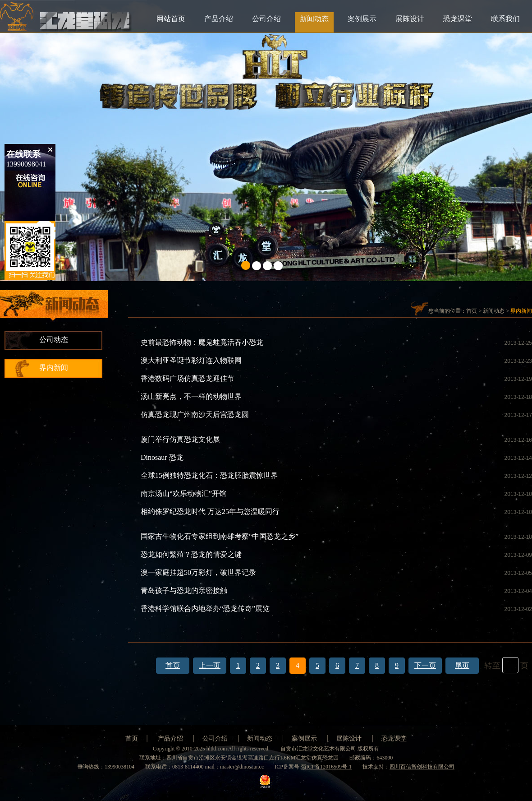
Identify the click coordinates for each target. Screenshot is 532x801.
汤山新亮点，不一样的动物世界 (191, 396)
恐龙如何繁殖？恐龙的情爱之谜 (191, 554)
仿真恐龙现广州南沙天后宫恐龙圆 (195, 414)
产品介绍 (219, 19)
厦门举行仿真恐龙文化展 (180, 439)
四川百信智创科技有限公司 (422, 767)
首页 (472, 311)
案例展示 (362, 19)
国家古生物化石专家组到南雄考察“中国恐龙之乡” (220, 536)
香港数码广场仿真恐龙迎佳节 (188, 378)
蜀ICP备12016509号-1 (326, 767)
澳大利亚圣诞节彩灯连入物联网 (191, 360)
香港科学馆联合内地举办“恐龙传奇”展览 (205, 609)
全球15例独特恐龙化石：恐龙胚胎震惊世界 (209, 475)
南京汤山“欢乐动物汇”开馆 (183, 493)
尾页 (462, 665)
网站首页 (171, 19)
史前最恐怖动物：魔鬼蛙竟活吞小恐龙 (202, 342)
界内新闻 (54, 368)
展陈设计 (410, 19)
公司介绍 (266, 19)
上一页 (210, 665)
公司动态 (54, 340)
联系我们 (505, 19)
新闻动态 (314, 19)
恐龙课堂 (458, 19)
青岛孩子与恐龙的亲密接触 (184, 590)
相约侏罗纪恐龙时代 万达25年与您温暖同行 (210, 512)
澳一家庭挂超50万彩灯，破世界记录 (198, 572)
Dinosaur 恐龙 (162, 457)
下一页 (425, 665)
